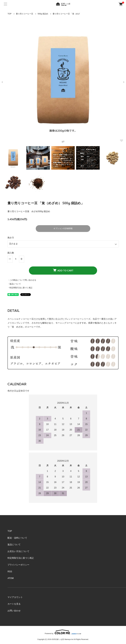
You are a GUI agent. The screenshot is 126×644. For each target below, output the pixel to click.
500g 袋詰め (43, 14)
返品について (14, 545)
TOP (9, 14)
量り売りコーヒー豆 (25, 14)
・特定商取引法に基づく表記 (20, 288)
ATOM (11, 578)
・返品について (14, 284)
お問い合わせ (14, 611)
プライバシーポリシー (18, 565)
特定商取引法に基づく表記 (21, 558)
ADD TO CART (63, 270)
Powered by (63, 632)
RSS (10, 572)
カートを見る (14, 604)
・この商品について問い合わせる (22, 280)
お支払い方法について (18, 551)
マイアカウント (15, 597)
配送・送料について (17, 538)
